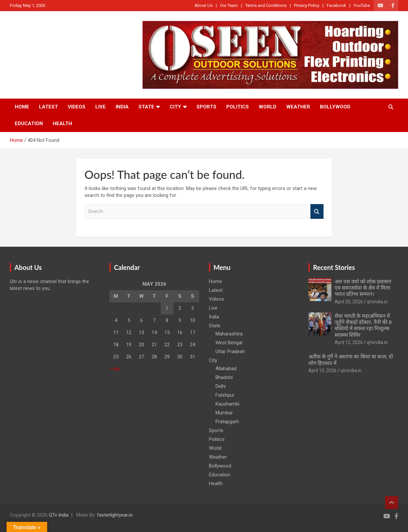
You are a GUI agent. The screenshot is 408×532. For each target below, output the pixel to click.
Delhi (221, 386)
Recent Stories (334, 267)
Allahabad (226, 369)
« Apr (115, 369)
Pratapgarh (227, 422)
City (175, 107)
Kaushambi (227, 404)
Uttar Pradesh (230, 351)
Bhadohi (224, 377)
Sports (206, 107)
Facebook (336, 5)
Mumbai (224, 413)
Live (101, 107)
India (122, 107)
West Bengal (229, 343)
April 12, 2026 (349, 342)
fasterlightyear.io (115, 515)
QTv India (59, 515)
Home (22, 107)
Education (29, 123)
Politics (238, 107)
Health (62, 123)
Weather (298, 107)
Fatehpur (225, 395)
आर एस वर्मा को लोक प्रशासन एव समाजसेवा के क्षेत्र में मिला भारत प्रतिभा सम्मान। (363, 287)
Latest (48, 107)
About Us (204, 5)
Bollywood (335, 107)
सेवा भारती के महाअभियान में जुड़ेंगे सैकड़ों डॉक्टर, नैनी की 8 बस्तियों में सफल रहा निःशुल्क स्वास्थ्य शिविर (363, 325)
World (268, 107)
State (146, 107)
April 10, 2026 (323, 370)
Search (317, 211)
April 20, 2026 (349, 302)
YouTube (362, 5)
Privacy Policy (307, 5)
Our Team (229, 5)
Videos (77, 107)
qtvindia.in (377, 302)
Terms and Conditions (266, 5)
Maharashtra (229, 334)
